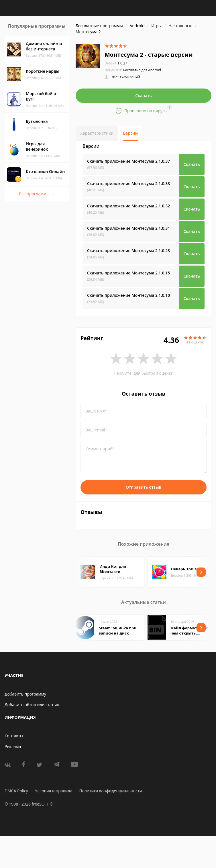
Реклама (13, 746)
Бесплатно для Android (142, 70)
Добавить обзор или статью (32, 705)
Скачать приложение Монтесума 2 (128, 161)
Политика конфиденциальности (110, 791)
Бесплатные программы (99, 26)
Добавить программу (25, 694)
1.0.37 (116, 63)
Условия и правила (54, 791)
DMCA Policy (16, 791)
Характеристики (97, 133)
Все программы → (37, 194)
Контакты (14, 736)
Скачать (144, 96)
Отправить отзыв (144, 487)
